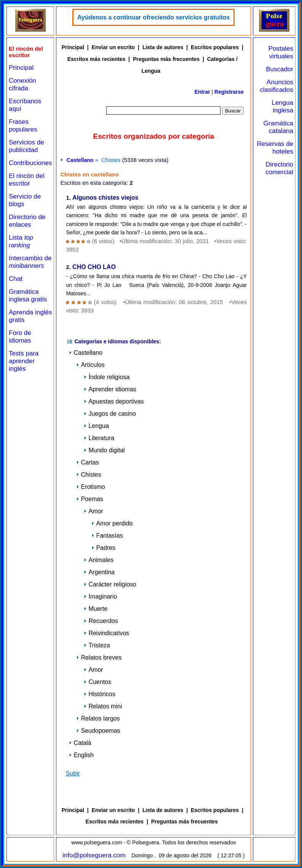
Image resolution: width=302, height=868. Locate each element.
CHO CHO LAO (94, 267)
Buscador (280, 69)
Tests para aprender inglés (24, 361)
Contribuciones (30, 163)
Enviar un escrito (113, 47)
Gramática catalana (278, 127)
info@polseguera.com (94, 855)
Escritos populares (215, 47)
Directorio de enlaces (27, 221)
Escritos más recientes (97, 59)
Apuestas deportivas (114, 401)
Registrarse (229, 92)
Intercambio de (30, 262)
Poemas (90, 499)
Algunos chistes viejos (105, 198)
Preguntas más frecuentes (166, 59)
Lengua (96, 426)
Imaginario (100, 597)
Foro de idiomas (20, 337)
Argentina (99, 572)
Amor (93, 511)
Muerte (96, 609)
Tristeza (97, 645)
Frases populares (23, 126)
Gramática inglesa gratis (28, 295)
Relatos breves (99, 657)
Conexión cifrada (22, 84)
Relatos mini (103, 706)
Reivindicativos (106, 633)
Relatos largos (98, 718)
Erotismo (90, 487)
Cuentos (97, 682)
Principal (21, 68)
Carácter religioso (110, 584)
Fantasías (107, 536)
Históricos (99, 694)
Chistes (89, 475)
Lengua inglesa (282, 106)
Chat (16, 279)
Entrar (202, 92)
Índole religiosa (107, 377)
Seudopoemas (98, 731)
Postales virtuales (281, 52)
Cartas (87, 462)
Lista (21, 241)
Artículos (90, 365)
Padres (103, 548)
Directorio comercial (279, 168)
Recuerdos (101, 621)
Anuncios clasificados (276, 86)
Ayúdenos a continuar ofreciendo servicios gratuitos (153, 17)
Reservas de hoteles (275, 148)
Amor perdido (112, 523)
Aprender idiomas (110, 389)
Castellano (80, 160)
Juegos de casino (110, 414)
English (81, 755)
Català (80, 743)
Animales (99, 560)
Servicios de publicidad (26, 146)
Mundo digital (104, 450)
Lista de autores (163, 47)
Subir (73, 773)
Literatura (99, 438)
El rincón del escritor (27, 180)
